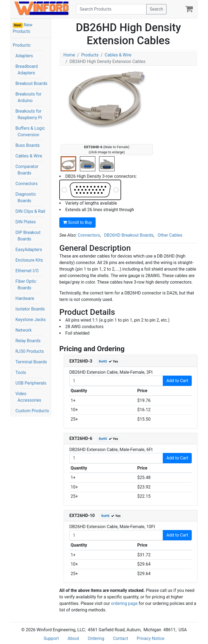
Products (90, 55)
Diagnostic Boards (26, 197)
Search (156, 9)
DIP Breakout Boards (28, 236)
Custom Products (32, 411)
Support (51, 638)
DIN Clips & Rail (30, 211)
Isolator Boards (30, 309)
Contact (121, 638)
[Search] (111, 9)
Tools (21, 372)
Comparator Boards (27, 170)
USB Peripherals (31, 383)
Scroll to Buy (77, 222)
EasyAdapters (29, 250)
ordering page (124, 603)
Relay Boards (28, 341)
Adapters (24, 56)
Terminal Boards (31, 362)
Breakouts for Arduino (28, 97)
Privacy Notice (151, 638)
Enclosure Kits (29, 260)
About (73, 638)
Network (24, 330)
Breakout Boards (31, 83)
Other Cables (170, 235)
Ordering (96, 638)
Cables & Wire (29, 156)
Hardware (25, 298)
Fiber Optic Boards (26, 285)
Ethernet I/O (27, 271)
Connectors (27, 184)
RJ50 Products (30, 351)
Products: (22, 45)
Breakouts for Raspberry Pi (29, 114)
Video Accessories (28, 397)
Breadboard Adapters (27, 70)
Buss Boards (28, 145)
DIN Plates (26, 222)
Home (69, 55)
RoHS (103, 361)
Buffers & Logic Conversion (30, 131)
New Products (23, 28)
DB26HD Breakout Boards (129, 235)
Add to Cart (177, 381)
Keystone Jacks (31, 320)
